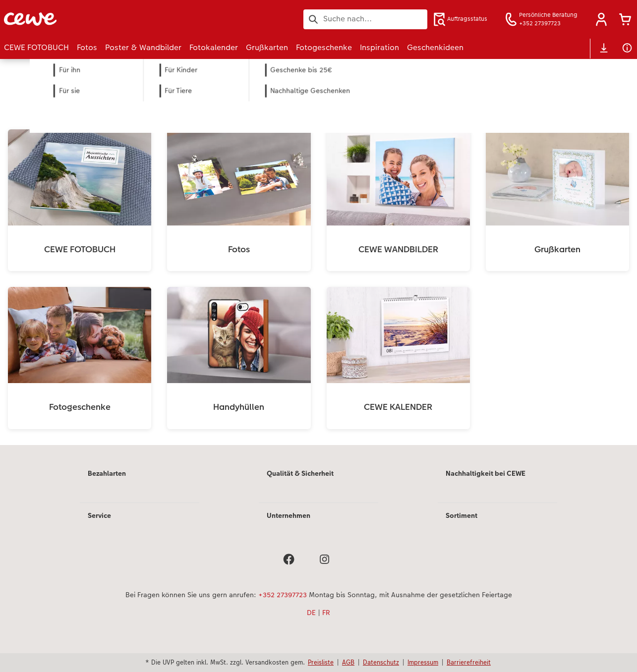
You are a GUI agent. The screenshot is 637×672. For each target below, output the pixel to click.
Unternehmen (289, 515)
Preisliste (321, 662)
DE (311, 613)
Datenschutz (381, 662)
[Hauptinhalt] (318, 252)
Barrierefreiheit (469, 662)
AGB (348, 662)
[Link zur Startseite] (101, 19)
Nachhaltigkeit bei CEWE (486, 473)
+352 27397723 (283, 595)
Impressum (423, 662)
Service (99, 515)
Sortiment (462, 515)
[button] (601, 19)
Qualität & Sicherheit (300, 473)
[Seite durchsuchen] (365, 19)
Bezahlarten (107, 473)
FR (326, 613)
